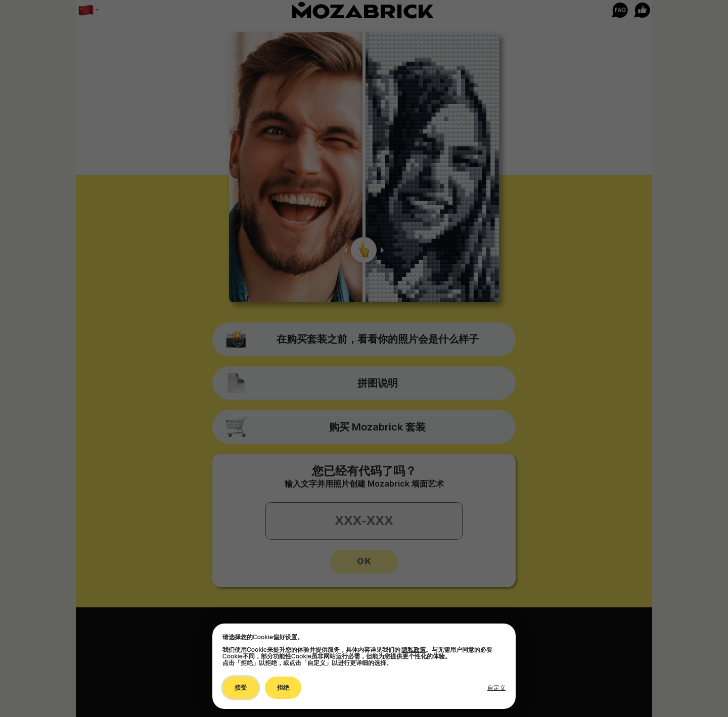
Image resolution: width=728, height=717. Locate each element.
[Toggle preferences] (496, 688)
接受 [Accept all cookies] (241, 687)
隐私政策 (414, 650)
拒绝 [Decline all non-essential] (283, 687)
